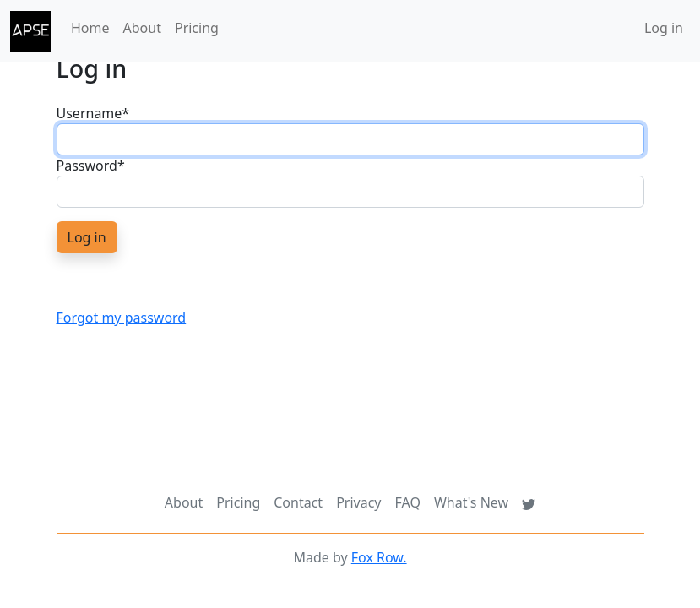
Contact (298, 502)
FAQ (408, 502)
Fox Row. (379, 557)
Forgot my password (122, 318)
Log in (664, 28)
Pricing (197, 28)
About (142, 28)
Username (93, 113)
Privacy (358, 502)
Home (90, 28)
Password (91, 166)
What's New (471, 502)
